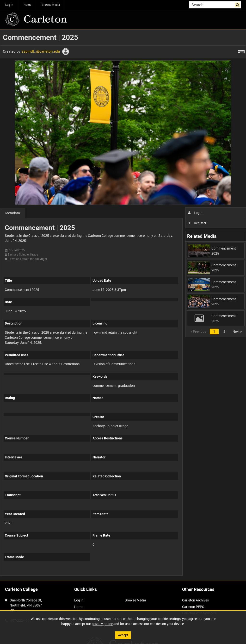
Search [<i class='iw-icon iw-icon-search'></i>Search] (238, 4)
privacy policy (102, 624)
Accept (123, 635)
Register (197, 223)
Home (27, 5)
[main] (123, 305)
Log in (9, 5)
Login (195, 213)
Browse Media (51, 5)
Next (237, 331)
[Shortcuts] (241, 51)
